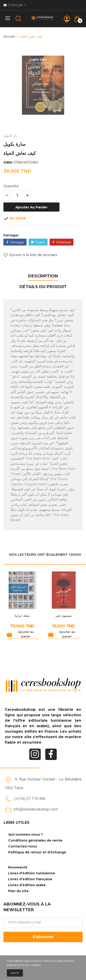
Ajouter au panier (31, 207)
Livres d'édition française (30, 879)
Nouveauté (18, 867)
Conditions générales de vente (35, 840)
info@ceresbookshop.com (36, 809)
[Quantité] (17, 195)
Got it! (15, 973)
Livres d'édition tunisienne (31, 873)
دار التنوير (10, 135)
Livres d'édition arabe (27, 885)
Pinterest (64, 242)
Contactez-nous (23, 846)
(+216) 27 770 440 (30, 798)
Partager (17, 242)
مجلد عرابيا (22, 616)
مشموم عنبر (64, 616)
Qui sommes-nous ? (26, 834)
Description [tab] (43, 276)
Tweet (40, 242)
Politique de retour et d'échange (37, 852)
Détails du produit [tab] (43, 287)
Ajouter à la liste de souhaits (30, 255)
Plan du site (18, 891)
